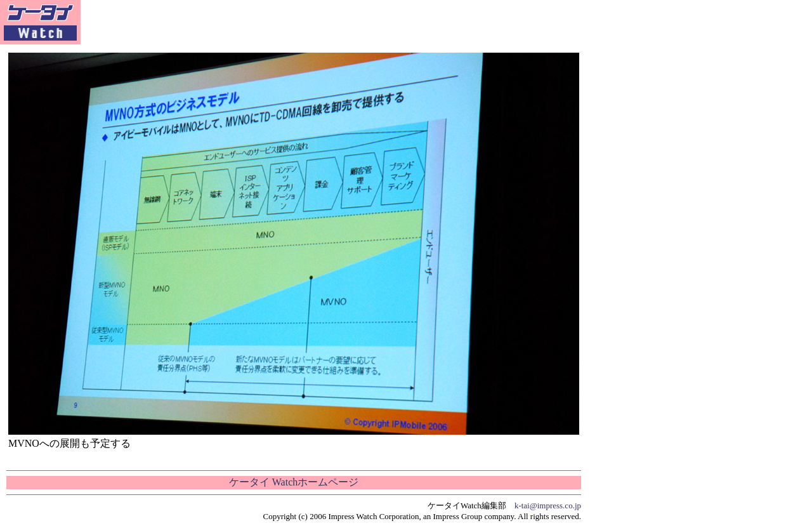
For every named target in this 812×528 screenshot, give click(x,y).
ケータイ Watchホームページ (294, 482)
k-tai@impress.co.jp (548, 505)
